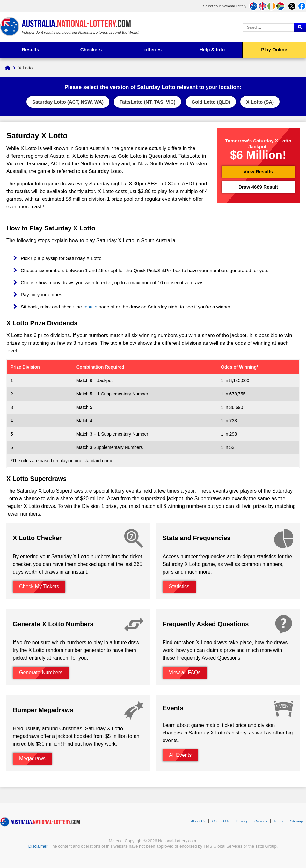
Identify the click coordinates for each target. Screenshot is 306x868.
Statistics (179, 586)
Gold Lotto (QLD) (211, 102)
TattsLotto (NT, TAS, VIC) (147, 102)
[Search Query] (268, 27)
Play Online (274, 50)
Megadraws (32, 759)
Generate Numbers (41, 673)
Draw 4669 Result (258, 187)
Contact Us (221, 821)
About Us (198, 821)
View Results (258, 172)
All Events (180, 755)
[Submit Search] (300, 27)
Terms (279, 821)
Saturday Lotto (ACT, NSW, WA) (68, 102)
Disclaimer (38, 846)
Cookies (261, 821)
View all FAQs (185, 673)
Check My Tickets (39, 586)
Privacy (242, 821)
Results (30, 50)
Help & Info (212, 50)
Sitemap (296, 821)
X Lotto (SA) (260, 102)
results (90, 307)
